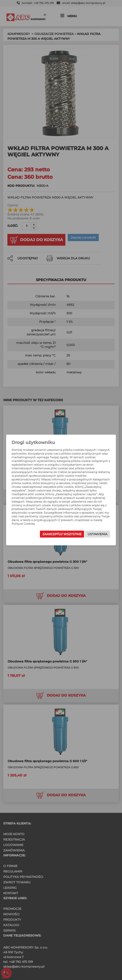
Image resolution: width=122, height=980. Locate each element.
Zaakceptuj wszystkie (62, 534)
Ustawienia (97, 534)
